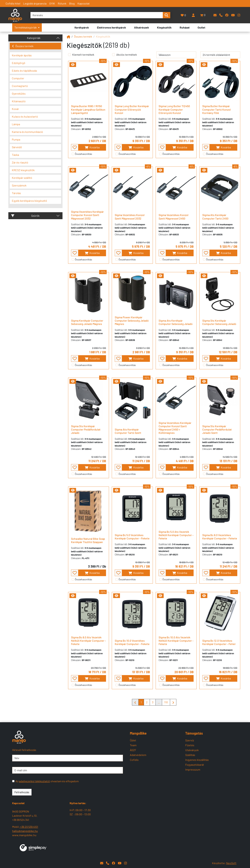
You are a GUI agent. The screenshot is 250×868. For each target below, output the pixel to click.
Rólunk (62, 3)
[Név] (68, 758)
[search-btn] (166, 15)
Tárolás (16, 193)
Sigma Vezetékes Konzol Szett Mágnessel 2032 (130, 217)
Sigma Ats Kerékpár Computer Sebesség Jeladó (176, 322)
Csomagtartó (20, 86)
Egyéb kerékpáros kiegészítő (29, 201)
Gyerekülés (19, 93)
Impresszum (193, 769)
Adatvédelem (138, 755)
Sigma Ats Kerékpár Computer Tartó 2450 (215, 217)
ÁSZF (133, 750)
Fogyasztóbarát (195, 765)
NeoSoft (231, 863)
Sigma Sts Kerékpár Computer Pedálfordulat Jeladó (86, 429)
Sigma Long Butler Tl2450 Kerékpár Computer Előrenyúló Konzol (174, 109)
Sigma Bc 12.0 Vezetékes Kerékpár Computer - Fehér (219, 642)
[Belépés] (193, 15)
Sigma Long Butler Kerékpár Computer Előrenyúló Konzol (132, 109)
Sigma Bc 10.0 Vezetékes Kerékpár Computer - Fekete (132, 642)
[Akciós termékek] (114, 55)
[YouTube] (233, 15)
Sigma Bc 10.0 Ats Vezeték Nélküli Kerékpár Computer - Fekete (176, 641)
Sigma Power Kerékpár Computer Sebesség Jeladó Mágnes (132, 320)
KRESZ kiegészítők (23, 170)
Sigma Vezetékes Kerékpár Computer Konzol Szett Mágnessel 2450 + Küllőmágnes (175, 428)
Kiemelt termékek (83, 55)
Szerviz (190, 740)
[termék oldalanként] (220, 55)
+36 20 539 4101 (29, 827)
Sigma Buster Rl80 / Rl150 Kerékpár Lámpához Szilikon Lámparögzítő (88, 109)
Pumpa (16, 139)
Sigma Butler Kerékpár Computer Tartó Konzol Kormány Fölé (216, 109)
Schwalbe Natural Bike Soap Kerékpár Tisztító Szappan (88, 540)
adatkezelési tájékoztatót (34, 781)
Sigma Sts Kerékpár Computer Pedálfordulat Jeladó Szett (217, 429)
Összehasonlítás (83, 154)
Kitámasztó (19, 101)
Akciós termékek (127, 55)
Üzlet (133, 740)
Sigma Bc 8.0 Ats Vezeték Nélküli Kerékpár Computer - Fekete (88, 641)
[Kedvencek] (183, 15)
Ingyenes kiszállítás (197, 760)
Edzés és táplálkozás (24, 71)
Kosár (15, 109)
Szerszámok (19, 185)
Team (133, 745)
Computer (18, 78)
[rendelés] (176, 55)
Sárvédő (17, 147)
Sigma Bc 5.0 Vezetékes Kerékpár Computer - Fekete (132, 537)
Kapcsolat (84, 3)
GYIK (52, 3)
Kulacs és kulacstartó (25, 116)
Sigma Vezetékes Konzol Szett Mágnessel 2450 (173, 217)
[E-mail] (215, 15)
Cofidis (134, 760)
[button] (203, 15)
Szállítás (190, 755)
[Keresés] (97, 15)
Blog (72, 3)
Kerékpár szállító (22, 178)
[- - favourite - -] (75, 147)
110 (166, 702)
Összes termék (23, 46)
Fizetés (190, 745)
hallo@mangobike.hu (25, 831)
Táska (15, 155)
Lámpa (16, 124)
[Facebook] (227, 15)
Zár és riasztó (20, 162)
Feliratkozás (22, 792)
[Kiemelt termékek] (69, 55)
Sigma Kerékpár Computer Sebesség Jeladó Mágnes (87, 322)
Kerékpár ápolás (22, 55)
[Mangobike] (68, 36)
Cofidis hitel (13, 3)
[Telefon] (221, 15)
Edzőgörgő (19, 63)
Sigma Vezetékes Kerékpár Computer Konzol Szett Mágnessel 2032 (87, 215)
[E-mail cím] (68, 770)
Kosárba (92, 147)
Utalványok (192, 750)
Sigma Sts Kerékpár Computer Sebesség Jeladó (219, 322)
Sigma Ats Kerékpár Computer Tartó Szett (128, 431)
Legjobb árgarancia (35, 3)
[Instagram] (239, 15)
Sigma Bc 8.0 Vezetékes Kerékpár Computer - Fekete (220, 537)
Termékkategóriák (27, 27)
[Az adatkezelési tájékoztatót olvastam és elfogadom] (13, 781)
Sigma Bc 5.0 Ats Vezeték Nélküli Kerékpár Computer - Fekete (176, 535)
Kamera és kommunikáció (27, 132)
